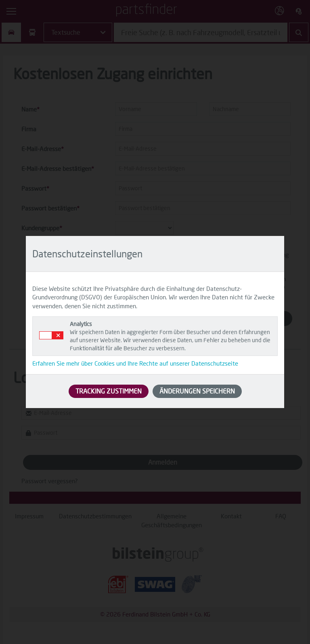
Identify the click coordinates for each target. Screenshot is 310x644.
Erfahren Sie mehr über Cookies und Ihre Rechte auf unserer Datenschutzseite (135, 363)
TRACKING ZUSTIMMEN (109, 391)
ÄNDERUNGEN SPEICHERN (197, 391)
